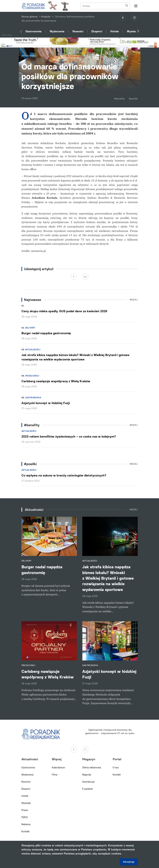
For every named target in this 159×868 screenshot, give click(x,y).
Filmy (55, 775)
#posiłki (133, 99)
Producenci (32, 376)
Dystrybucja (88, 782)
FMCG (25, 817)
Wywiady (133, 31)
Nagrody (87, 775)
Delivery (30, 328)
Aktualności (33, 350)
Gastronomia (34, 31)
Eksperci (97, 31)
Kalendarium (59, 768)
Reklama (26, 824)
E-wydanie (88, 789)
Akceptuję (129, 862)
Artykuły (46, 17)
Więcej (134, 300)
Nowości (78, 31)
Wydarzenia (57, 31)
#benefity (119, 99)
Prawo (25, 810)
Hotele (115, 31)
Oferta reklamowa (92, 768)
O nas (116, 768)
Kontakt (26, 831)
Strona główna (29, 17)
